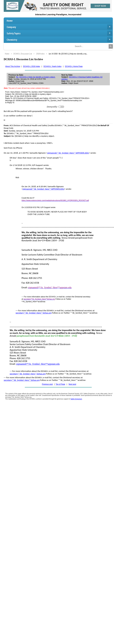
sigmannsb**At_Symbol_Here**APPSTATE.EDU (68, 153)
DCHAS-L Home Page (74, 66)
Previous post (47, 384)
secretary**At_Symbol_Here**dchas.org (34, 313)
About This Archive (13, 66)
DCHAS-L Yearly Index (53, 66)
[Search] (111, 46)
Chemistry (59, 40)
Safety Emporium (76, 399)
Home (10, 21)
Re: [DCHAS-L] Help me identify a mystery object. (36, 77)
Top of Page (60, 384)
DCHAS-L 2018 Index (32, 66)
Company (59, 27)
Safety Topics (59, 33)
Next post (72, 384)
